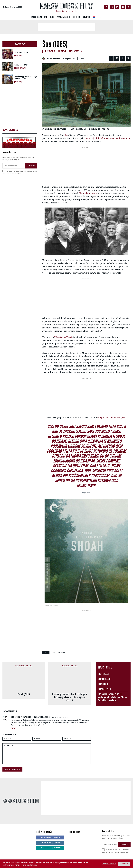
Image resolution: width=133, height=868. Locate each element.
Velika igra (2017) (22, 65)
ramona (56, 59)
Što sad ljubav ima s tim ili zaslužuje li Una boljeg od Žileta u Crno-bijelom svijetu (70, 684)
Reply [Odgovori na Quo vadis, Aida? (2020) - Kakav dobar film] (13, 715)
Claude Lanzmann (88, 193)
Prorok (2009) (24, 676)
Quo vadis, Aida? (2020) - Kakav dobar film (31, 704)
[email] (14, 166)
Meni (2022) (104, 674)
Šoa (66, 135)
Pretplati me (31, 166)
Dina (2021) (103, 684)
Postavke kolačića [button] (109, 864)
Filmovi (18, 56)
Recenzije (50, 51)
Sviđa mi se (58, 825)
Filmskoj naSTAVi (63, 337)
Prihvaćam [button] (124, 864)
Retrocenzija (20, 68)
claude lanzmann (58, 653)
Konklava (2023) (21, 52)
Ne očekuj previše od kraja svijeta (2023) (26, 78)
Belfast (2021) (104, 679)
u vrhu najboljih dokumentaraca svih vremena (107, 138)
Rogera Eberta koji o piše (112, 417)
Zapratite (58, 830)
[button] (100, 17)
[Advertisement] (66, 27)
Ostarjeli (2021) (105, 689)
